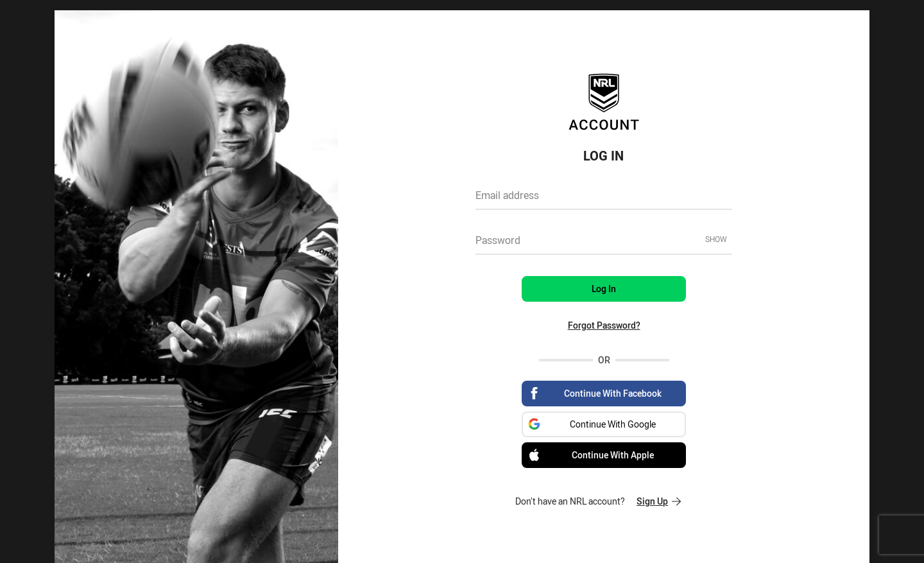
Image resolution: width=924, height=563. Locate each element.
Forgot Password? (604, 325)
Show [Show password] (716, 239)
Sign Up (659, 501)
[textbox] (604, 200)
